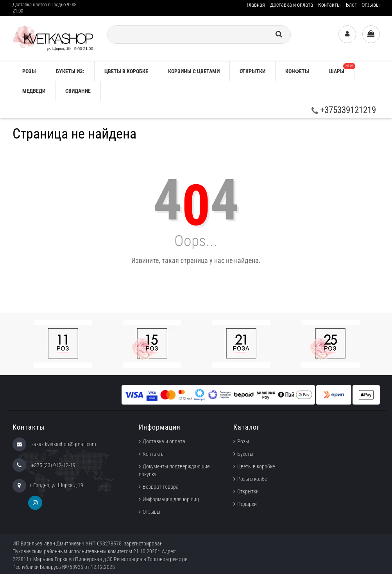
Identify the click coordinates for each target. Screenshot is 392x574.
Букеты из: (70, 71)
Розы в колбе (252, 479)
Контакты (329, 5)
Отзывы (371, 5)
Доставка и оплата (292, 5)
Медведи (34, 91)
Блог (351, 5)
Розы (243, 441)
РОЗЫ (29, 71)
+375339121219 (344, 110)
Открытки (252, 71)
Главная (256, 5)
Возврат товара (161, 487)
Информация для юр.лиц (171, 499)
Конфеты (297, 71)
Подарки (247, 504)
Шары (342, 69)
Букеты (245, 454)
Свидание (78, 91)
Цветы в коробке (126, 71)
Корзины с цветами (194, 71)
